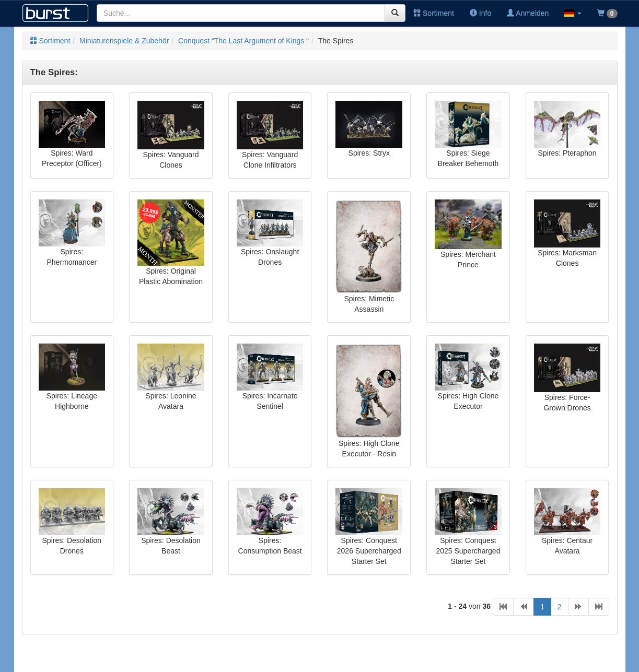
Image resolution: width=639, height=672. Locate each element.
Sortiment (434, 13)
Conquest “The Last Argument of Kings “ (243, 41)
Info (480, 13)
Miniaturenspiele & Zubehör (124, 41)
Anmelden (528, 13)
